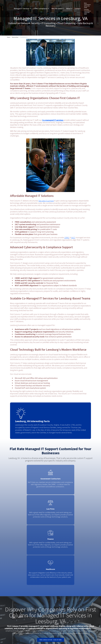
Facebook (79, 594)
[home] (10, 9)
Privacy (26, 636)
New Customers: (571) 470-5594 (88, 5)
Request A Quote (89, 600)
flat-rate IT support (46, 201)
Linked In (78, 599)
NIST (73, 237)
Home (9, 37)
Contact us (89, 604)
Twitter (78, 597)
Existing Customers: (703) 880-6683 (88, 12)
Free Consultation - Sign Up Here (51, 549)
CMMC (67, 237)
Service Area (15, 37)
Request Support (88, 595)
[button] (23, 9)
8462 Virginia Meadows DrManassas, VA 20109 (60, 595)
